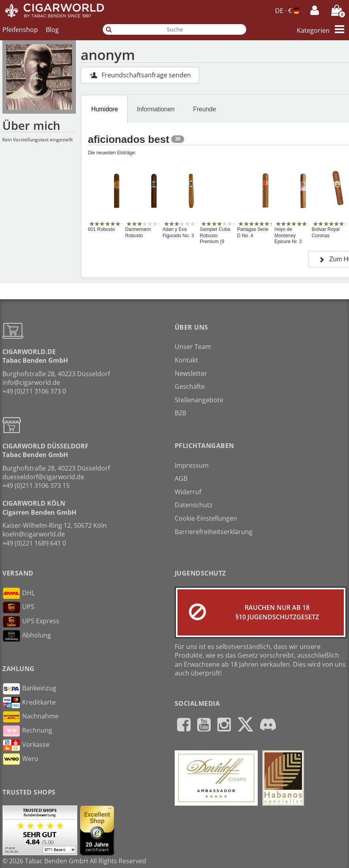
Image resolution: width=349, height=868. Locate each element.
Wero (20, 759)
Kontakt (186, 360)
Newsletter (191, 373)
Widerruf (188, 492)
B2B (180, 413)
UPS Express (31, 622)
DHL (19, 593)
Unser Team (193, 347)
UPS (18, 607)
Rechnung (27, 731)
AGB (181, 478)
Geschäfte (190, 386)
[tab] (105, 109)
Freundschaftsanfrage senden (140, 75)
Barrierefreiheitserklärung (214, 532)
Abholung (27, 636)
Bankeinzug (29, 689)
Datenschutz (194, 505)
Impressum (192, 465)
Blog (52, 30)
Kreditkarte (29, 703)
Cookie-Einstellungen (206, 518)
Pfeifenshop (20, 30)
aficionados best (128, 139)
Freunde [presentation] (204, 109)
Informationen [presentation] (156, 109)
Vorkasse (26, 745)
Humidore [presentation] (105, 109)
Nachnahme (30, 717)
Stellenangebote (199, 400)
